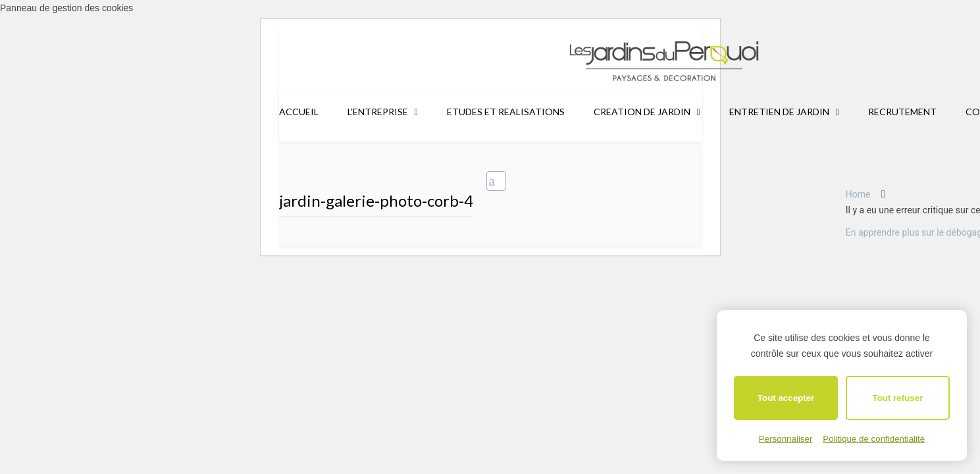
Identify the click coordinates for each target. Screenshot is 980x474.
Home (858, 194)
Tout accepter (786, 398)
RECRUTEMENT (902, 112)
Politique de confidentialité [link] (874, 439)
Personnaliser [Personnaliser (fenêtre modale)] (786, 439)
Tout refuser (898, 398)
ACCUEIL (299, 112)
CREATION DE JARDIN (642, 112)
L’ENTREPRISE (378, 112)
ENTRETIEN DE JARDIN (779, 112)
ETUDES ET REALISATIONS (506, 112)
